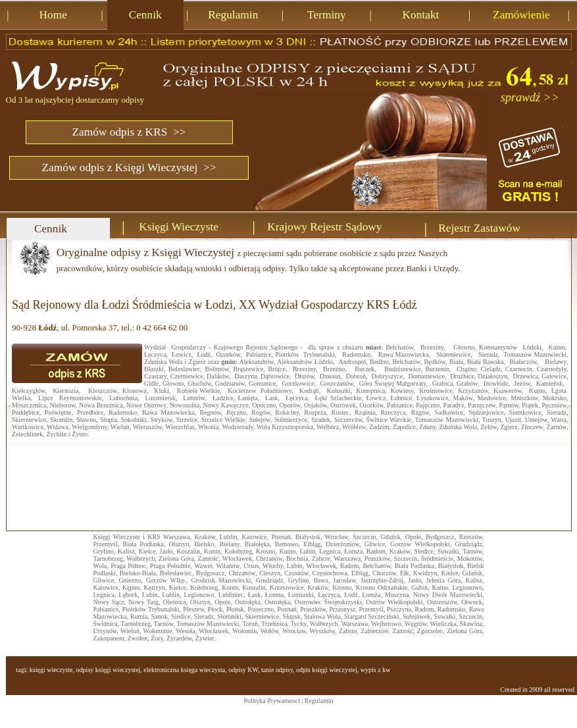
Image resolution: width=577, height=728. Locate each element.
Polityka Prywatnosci (271, 701)
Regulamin (319, 701)
